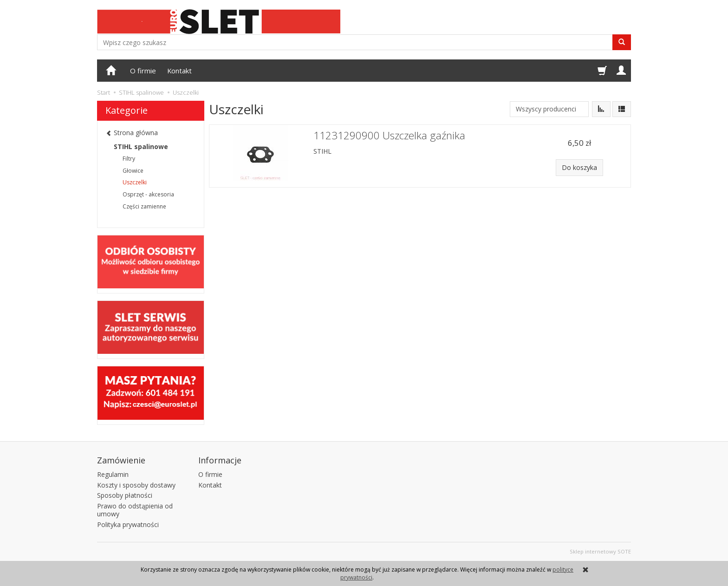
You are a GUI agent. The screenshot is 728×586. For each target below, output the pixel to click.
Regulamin (113, 474)
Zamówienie (121, 460)
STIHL (322, 151)
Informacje (220, 460)
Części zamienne (144, 206)
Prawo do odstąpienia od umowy (135, 510)
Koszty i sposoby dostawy (136, 485)
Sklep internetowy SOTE (600, 551)
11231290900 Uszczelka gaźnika (389, 135)
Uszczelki (135, 182)
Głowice (133, 171)
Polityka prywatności (128, 524)
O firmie (143, 71)
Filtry (129, 159)
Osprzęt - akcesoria (148, 194)
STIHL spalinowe (141, 146)
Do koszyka (579, 167)
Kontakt (179, 71)
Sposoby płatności (125, 495)
